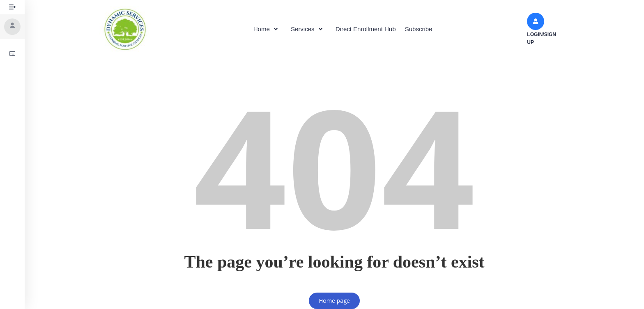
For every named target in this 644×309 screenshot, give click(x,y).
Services (307, 29)
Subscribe (423, 29)
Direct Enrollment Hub (367, 29)
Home (263, 29)
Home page (334, 301)
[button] (263, 29)
